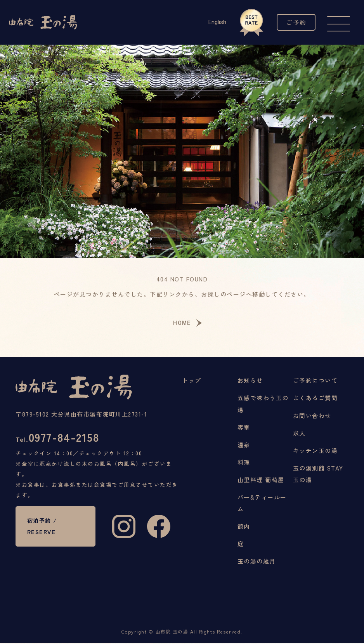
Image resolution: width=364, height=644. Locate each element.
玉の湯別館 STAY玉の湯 (318, 475)
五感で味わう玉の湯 (263, 405)
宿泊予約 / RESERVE (43, 529)
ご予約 (295, 22)
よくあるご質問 (315, 399)
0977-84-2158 (59, 438)
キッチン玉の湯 (315, 451)
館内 (244, 527)
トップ (192, 381)
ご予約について (315, 381)
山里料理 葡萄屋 (261, 480)
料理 (244, 463)
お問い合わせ (312, 416)
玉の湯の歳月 (257, 562)
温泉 (244, 445)
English (216, 22)
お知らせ (250, 381)
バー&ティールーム (262, 504)
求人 (299, 434)
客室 (244, 428)
